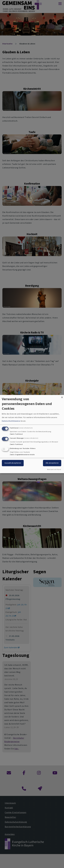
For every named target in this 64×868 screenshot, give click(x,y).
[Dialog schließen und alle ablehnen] (62, 397)
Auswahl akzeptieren (13, 463)
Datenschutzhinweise (11, 421)
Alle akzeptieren (52, 463)
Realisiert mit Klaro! (54, 470)
